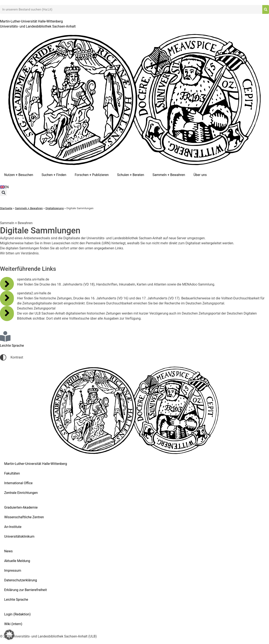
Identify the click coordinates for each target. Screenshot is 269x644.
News (8, 551)
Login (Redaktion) (17, 614)
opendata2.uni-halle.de (34, 293)
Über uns (200, 175)
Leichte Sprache (16, 600)
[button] (3, 192)
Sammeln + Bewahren (169, 175)
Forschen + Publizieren (92, 175)
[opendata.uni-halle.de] (7, 284)
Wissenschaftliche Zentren (24, 517)
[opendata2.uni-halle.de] (7, 298)
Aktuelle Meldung (17, 561)
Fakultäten (12, 473)
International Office (18, 483)
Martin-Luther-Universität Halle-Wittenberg (36, 464)
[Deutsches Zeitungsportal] (7, 313)
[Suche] (266, 9)
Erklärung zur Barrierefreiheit (26, 590)
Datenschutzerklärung (21, 580)
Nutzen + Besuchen (19, 175)
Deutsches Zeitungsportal (36, 308)
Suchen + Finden (54, 175)
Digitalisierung (55, 208)
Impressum (13, 571)
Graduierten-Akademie (21, 507)
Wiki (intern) (13, 624)
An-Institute (13, 527)
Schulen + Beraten (131, 175)
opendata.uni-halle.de (33, 279)
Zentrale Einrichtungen (21, 493)
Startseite (6, 208)
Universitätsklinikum (19, 536)
